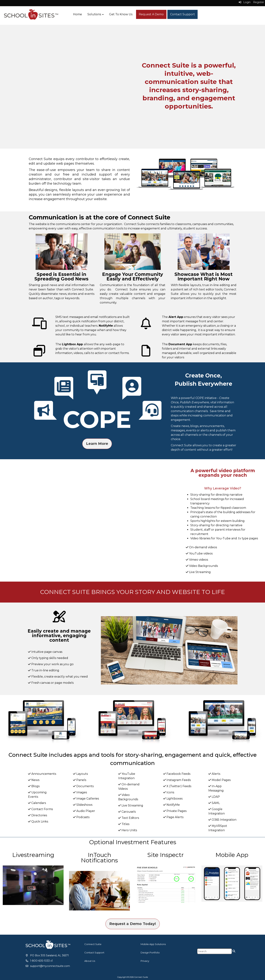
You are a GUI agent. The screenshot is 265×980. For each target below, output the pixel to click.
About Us (90, 961)
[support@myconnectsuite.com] (48, 966)
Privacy (145, 961)
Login (245, 2)
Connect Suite (93, 944)
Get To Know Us (121, 14)
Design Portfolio (150, 953)
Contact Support (182, 14)
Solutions (96, 14)
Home (77, 14)
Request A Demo (151, 14)
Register (259, 2)
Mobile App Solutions (153, 944)
